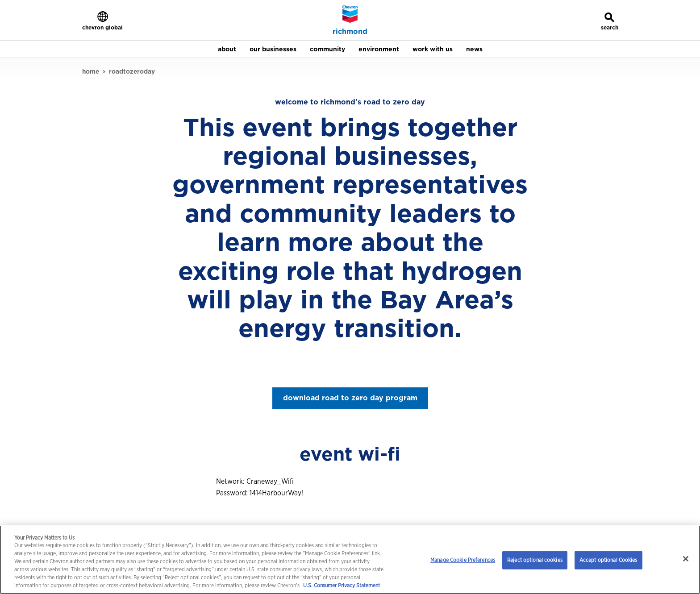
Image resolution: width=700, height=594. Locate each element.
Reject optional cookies (535, 560)
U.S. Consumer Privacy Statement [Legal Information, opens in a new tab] (341, 585)
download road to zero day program (350, 398)
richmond (350, 32)
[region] (350, 560)
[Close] (686, 559)
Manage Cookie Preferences (463, 560)
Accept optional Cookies (608, 560)
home (91, 71)
